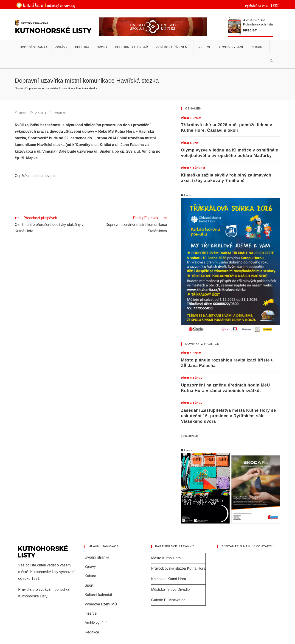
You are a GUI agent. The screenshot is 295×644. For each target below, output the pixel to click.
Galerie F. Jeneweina (168, 600)
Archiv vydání (96, 623)
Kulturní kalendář (98, 595)
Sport (89, 585)
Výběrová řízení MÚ (101, 604)
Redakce (92, 632)
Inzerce (90, 613)
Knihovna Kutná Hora (169, 579)
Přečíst (250, 31)
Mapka (32, 158)
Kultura (90, 576)
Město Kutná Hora (166, 558)
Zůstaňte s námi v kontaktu (248, 546)
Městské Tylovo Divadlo (171, 589)
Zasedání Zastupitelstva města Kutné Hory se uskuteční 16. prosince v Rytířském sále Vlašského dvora (228, 416)
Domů (19, 88)
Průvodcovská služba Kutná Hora (178, 568)
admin (22, 113)
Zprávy (90, 567)
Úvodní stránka (97, 557)
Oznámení (60, 113)
